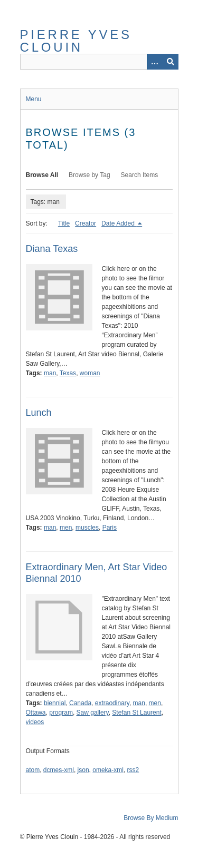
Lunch (39, 413)
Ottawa (36, 713)
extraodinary (112, 703)
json (83, 770)
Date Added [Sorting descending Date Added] (119, 223)
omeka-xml (108, 770)
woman (90, 373)
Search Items (140, 175)
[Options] (155, 62)
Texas (68, 373)
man (50, 373)
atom (33, 770)
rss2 (133, 770)
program (61, 713)
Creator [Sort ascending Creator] (86, 223)
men (66, 528)
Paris (110, 528)
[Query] (99, 62)
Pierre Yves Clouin (76, 41)
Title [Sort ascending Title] (64, 223)
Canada (80, 703)
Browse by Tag (89, 175)
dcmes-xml (59, 770)
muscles (87, 528)
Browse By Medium (151, 818)
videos (35, 722)
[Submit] (171, 62)
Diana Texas (52, 249)
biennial (55, 703)
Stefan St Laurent (136, 713)
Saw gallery (93, 713)
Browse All (42, 175)
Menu (34, 99)
